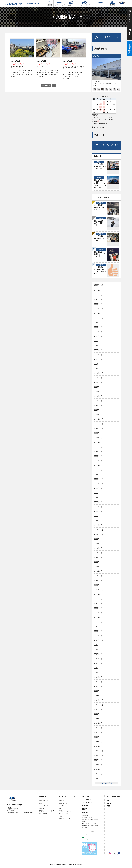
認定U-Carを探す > (43, 813)
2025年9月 (98, 323)
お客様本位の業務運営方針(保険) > (90, 819)
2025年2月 (98, 355)
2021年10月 (99, 539)
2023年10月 (99, 428)
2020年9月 (98, 599)
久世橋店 (96, 56)
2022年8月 (98, 493)
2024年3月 (98, 405)
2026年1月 (98, 304)
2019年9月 (98, 654)
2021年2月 (98, 576)
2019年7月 (98, 663)
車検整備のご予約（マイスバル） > (68, 811)
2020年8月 (98, 603)
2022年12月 (99, 475)
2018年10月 (99, 705)
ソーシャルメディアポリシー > (89, 832)
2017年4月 (98, 779)
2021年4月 (98, 567)
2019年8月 (98, 659)
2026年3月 (98, 295)
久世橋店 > (99, 162)
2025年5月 (98, 341)
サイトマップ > (85, 834)
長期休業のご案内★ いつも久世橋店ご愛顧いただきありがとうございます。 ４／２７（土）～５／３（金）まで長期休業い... (22, 72)
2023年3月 (98, 461)
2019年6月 (98, 668)
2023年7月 (98, 442)
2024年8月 (98, 382)
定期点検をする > (63, 803)
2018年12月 (99, 696)
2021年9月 (98, 544)
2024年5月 (98, 396)
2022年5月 (98, 507)
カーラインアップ (60, 3)
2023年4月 (98, 456)
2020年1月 (98, 636)
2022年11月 (99, 479)
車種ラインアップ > (44, 801)
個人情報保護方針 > (87, 817)
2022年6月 (98, 502)
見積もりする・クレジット (46, 811)
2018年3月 (98, 737)
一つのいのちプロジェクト (101, 3)
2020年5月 (98, 617)
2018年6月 (98, 723)
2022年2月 (98, 521)
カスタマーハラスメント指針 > (89, 824)
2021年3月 (98, 571)
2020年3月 (98, 627)
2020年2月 (98, 631)
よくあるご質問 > (87, 803)
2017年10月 (99, 755)
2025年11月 (99, 313)
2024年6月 (98, 392)
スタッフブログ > (63, 808)
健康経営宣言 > (85, 815)
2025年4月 (98, 346)
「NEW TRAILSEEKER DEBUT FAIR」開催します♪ (100, 185)
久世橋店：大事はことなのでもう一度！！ (100, 272)
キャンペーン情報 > (44, 806)
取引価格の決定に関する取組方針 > (90, 826)
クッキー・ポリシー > (87, 830)
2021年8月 (98, 548)
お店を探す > (42, 808)
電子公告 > (84, 828)
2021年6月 (98, 557)
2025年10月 (99, 318)
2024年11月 (99, 369)
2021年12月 (99, 530)
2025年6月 (98, 336)
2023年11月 (99, 424)
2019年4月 (98, 677)
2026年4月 (98, 290)
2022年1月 (98, 525)
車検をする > (62, 801)
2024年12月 (99, 364)
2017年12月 (99, 751)
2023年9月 (98, 433)
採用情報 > (85, 812)
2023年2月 (98, 465)
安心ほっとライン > (64, 816)
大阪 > (109, 801)
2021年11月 (99, 534)
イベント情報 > (86, 799)
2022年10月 (99, 484)
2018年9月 (98, 709)
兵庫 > (109, 806)
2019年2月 (98, 686)
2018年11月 (99, 700)
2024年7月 (98, 387)
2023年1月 (98, 470)
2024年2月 (98, 410)
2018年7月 (98, 719)
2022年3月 (98, 516)
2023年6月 (98, 447)
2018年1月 (98, 746)
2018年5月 (98, 728)
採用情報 (113, 3)
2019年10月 (99, 650)
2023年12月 (99, 419)
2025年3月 (98, 350)
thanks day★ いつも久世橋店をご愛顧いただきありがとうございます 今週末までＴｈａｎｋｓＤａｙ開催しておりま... (48, 72)
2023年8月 (98, 438)
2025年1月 (98, 359)
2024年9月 (98, 378)
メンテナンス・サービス (84, 3)
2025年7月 (98, 332)
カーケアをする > (63, 806)
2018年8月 (98, 714)
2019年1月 (98, 691)
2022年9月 (98, 488)
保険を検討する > (63, 813)
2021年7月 (98, 553)
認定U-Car (71, 3)
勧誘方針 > (84, 822)
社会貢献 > (85, 809)
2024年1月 (98, 415)
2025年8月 (98, 327)
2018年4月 (98, 732)
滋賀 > (109, 803)
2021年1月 (98, 580)
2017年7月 (98, 769)
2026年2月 (98, 299)
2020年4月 (98, 622)
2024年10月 (99, 373)
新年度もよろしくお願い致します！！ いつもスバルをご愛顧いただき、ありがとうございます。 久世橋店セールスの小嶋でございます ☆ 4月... (74, 73)
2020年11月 (99, 590)
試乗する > (41, 803)
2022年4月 (98, 511)
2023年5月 (98, 451)
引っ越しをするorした (65, 819)
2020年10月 (99, 594)
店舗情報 (50, 3)
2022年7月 (98, 498)
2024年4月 (98, 401)
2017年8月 (98, 765)
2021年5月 (98, 562)
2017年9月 (98, 760)
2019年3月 (98, 682)
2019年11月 (99, 645)
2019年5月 (98, 673)
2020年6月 (98, 613)
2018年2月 (98, 742)
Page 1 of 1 (46, 85)
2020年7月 (98, 608)
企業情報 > (85, 806)
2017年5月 (98, 774)
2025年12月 (99, 309)
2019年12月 (99, 640)
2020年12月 (99, 585)
